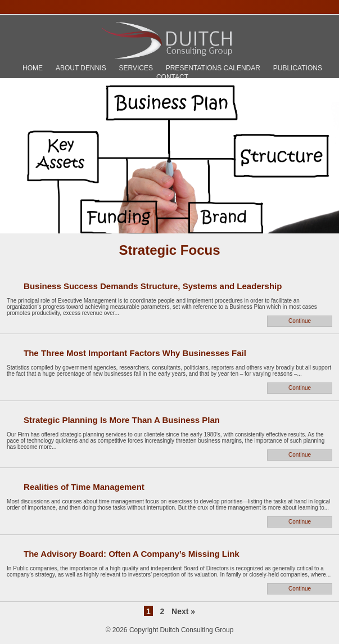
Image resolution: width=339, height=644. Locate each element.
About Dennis (81, 68)
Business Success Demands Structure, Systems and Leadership (153, 286)
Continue (300, 321)
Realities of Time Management (84, 487)
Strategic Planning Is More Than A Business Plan (122, 420)
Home (33, 68)
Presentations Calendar (213, 68)
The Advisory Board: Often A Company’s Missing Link (132, 554)
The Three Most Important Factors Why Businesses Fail (135, 353)
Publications (298, 68)
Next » (183, 611)
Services (135, 68)
